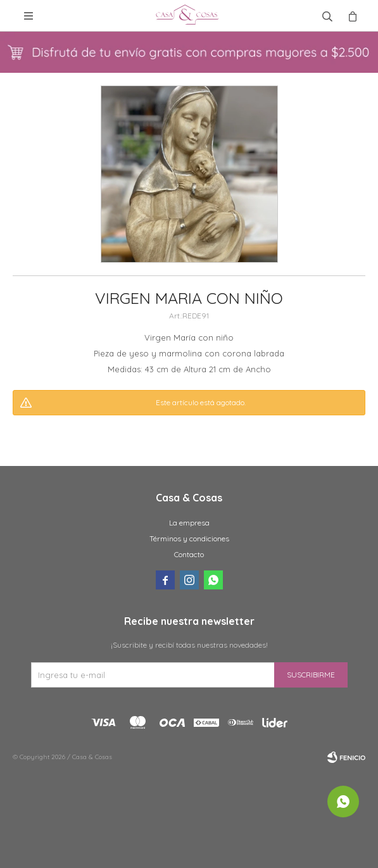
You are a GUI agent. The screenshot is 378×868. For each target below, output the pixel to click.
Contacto (189, 554)
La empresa (189, 523)
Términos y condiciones (189, 538)
